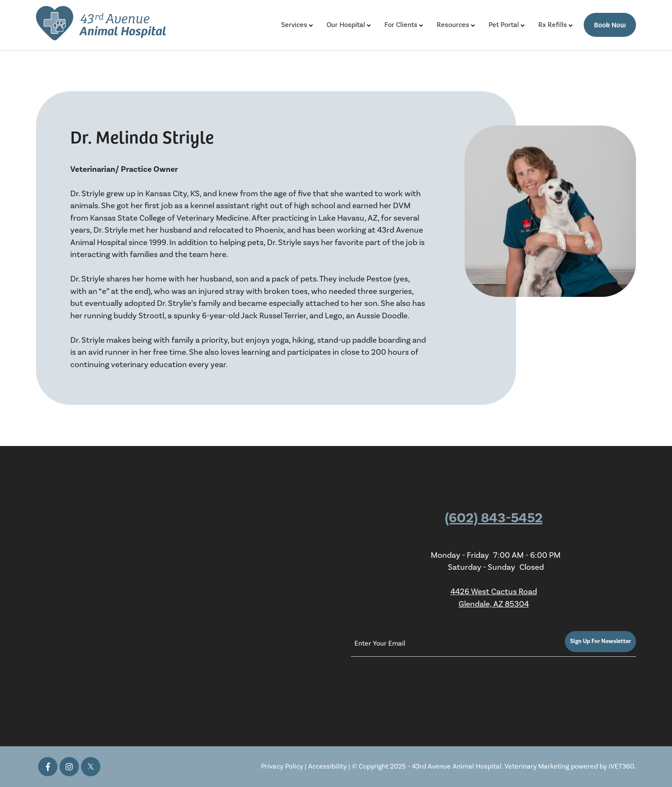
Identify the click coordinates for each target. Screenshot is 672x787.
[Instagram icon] (69, 767)
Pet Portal (504, 25)
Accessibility (327, 766)
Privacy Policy (282, 766)
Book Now (610, 25)
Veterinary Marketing (537, 766)
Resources (453, 25)
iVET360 (621, 766)
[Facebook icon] (48, 767)
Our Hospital (346, 25)
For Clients (401, 25)
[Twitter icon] (91, 767)
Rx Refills (553, 25)
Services (294, 25)
